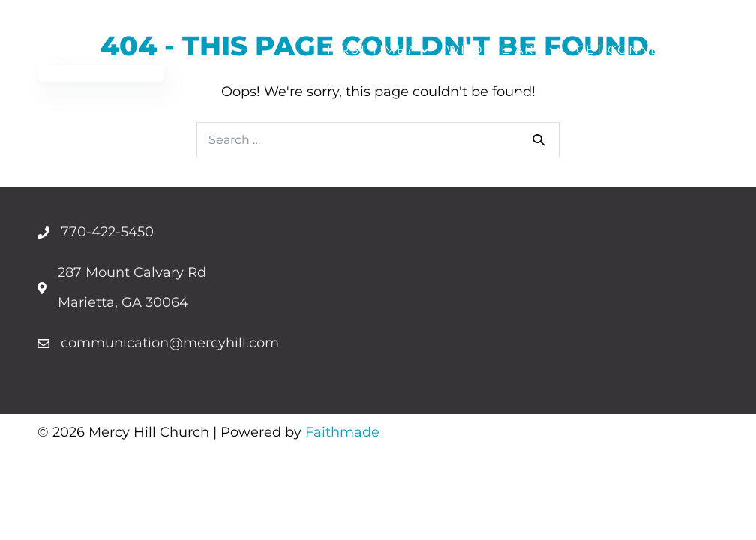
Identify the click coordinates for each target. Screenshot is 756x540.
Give (691, 97)
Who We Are (495, 50)
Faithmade (342, 432)
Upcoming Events (583, 97)
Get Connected (637, 50)
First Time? (370, 50)
